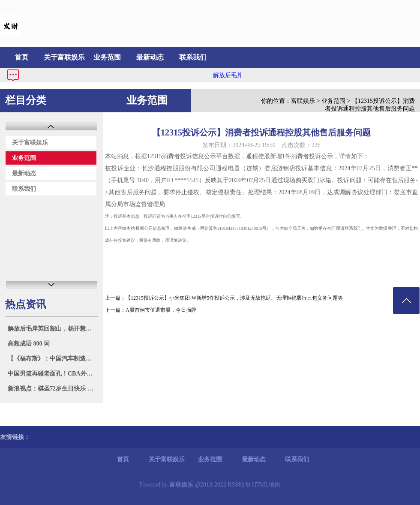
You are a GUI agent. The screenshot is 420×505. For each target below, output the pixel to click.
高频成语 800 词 (29, 344)
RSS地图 (239, 485)
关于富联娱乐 (64, 57)
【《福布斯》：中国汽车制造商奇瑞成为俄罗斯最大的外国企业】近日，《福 (52, 359)
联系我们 (193, 57)
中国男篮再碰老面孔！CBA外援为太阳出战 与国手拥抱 (52, 374)
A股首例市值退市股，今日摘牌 (161, 310)
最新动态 (150, 57)
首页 (21, 57)
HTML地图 (267, 485)
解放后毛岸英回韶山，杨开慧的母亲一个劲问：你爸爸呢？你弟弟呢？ (52, 329)
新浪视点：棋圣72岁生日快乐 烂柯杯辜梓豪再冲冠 (52, 389)
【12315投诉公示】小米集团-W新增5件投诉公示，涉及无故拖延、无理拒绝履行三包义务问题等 (234, 298)
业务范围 (107, 57)
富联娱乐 (303, 101)
